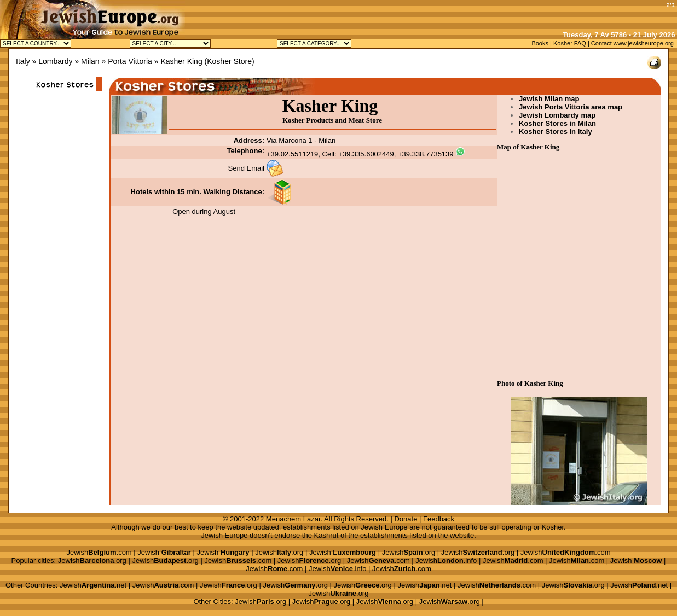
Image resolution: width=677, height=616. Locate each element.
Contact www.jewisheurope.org (632, 43)
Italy (23, 61)
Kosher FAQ (570, 43)
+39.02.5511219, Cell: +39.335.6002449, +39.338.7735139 (360, 154)
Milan (90, 61)
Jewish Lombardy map (557, 115)
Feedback (439, 519)
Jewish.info (446, 560)
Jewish (164, 552)
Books (540, 43)
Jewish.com (99, 552)
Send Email (246, 168)
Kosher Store (229, 61)
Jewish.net (93, 585)
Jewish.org (279, 552)
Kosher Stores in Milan (557, 123)
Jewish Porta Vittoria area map (571, 107)
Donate (406, 519)
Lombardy (55, 61)
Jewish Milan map (549, 99)
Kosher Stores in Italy (556, 132)
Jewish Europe (384, 527)
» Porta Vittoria (126, 61)
